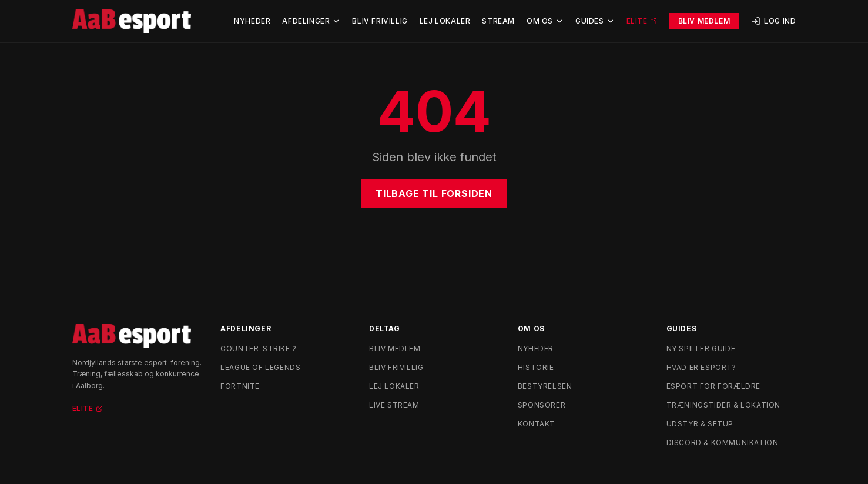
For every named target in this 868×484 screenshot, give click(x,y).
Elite (642, 21)
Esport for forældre (713, 386)
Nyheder (252, 21)
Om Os (545, 21)
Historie (536, 367)
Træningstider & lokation (723, 405)
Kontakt (537, 424)
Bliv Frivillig (380, 21)
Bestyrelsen (545, 386)
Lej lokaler (394, 386)
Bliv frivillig (396, 367)
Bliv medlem (395, 348)
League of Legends (260, 367)
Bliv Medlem (704, 21)
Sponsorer (542, 405)
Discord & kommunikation (723, 443)
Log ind (773, 21)
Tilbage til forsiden (434, 193)
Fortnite (240, 386)
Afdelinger (311, 21)
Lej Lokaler (445, 21)
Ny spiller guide (701, 348)
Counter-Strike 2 (259, 348)
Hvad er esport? (701, 367)
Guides (595, 21)
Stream (498, 21)
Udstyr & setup (700, 424)
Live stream (394, 405)
